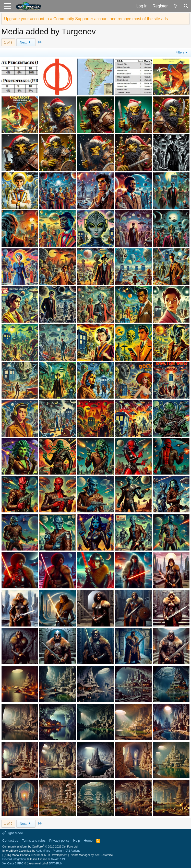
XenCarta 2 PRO (13, 863)
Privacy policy (59, 840)
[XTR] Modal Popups (35, 855)
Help (77, 840)
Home (88, 840)
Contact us (10, 840)
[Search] (186, 6)
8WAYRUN (58, 859)
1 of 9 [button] (8, 42)
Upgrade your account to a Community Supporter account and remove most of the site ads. (87, 19)
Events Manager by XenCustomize (91, 855)
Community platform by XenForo (40, 847)
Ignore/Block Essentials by (41, 851)
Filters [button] (180, 52)
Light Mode (13, 833)
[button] (7, 6)
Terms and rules (34, 840)
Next (26, 42)
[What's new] (176, 6)
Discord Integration (14, 859)
